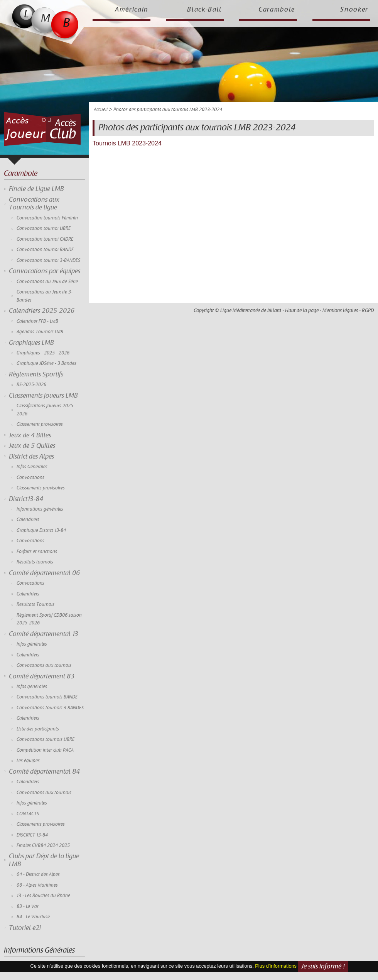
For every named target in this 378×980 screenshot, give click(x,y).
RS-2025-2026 (31, 385)
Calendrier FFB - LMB (37, 321)
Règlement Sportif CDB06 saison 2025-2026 (49, 619)
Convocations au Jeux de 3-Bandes (45, 296)
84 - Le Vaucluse (33, 917)
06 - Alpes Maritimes (37, 885)
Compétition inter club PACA (45, 750)
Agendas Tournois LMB (40, 332)
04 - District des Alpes (38, 875)
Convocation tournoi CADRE (45, 239)
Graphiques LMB (31, 343)
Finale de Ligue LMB (36, 189)
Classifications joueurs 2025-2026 (46, 410)
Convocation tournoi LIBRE (44, 229)
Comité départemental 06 (44, 573)
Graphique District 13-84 (41, 530)
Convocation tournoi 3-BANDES (48, 261)
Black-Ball (204, 10)
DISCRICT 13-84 (32, 835)
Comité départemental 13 (44, 634)
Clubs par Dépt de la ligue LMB (44, 860)
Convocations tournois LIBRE (46, 740)
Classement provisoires (40, 424)
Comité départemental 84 (44, 772)
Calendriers (28, 520)
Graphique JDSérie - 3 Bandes (46, 363)
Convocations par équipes (45, 271)
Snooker (354, 10)
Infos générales (32, 644)
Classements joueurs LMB (43, 396)
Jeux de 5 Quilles (32, 446)
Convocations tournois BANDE (47, 697)
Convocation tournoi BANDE (45, 250)
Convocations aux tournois (44, 665)
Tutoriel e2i (25, 928)
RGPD (368, 310)
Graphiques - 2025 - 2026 (43, 353)
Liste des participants (38, 729)
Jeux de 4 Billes (30, 435)
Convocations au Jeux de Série (47, 282)
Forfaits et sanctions (37, 552)
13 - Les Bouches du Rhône (43, 896)
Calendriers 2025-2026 (42, 311)
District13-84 (26, 499)
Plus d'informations (276, 966)
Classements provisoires (41, 488)
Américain (132, 10)
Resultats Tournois (35, 605)
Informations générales (40, 509)
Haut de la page (302, 310)
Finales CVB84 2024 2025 (43, 846)
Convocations (30, 478)
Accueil (101, 110)
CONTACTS (28, 814)
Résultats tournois (35, 562)
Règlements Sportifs (36, 374)
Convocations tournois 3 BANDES (50, 708)
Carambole (277, 10)
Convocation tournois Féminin (47, 218)
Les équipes (28, 761)
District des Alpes (31, 457)
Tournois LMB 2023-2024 (127, 143)
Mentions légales (340, 310)
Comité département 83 (42, 676)
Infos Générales (32, 467)
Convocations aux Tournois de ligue (34, 204)
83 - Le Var (28, 907)
